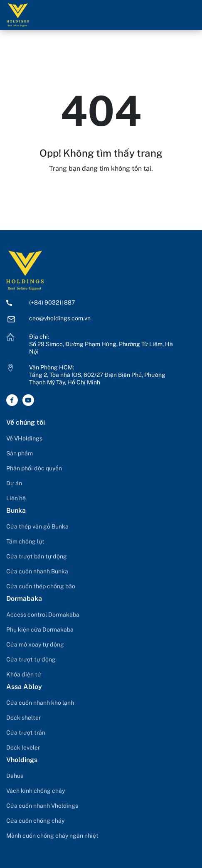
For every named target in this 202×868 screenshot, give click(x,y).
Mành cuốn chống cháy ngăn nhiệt (52, 836)
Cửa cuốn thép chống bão (41, 586)
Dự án (14, 483)
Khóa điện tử (24, 674)
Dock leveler (23, 748)
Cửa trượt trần (26, 733)
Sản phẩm (20, 453)
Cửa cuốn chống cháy (35, 821)
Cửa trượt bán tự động (37, 556)
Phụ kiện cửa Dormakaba (40, 629)
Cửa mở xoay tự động (35, 644)
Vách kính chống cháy (36, 791)
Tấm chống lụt (25, 541)
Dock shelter (23, 718)
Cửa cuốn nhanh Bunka (37, 571)
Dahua (15, 776)
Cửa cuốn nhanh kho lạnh (40, 703)
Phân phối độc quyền (34, 468)
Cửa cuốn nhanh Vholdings (42, 806)
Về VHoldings (24, 438)
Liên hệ (16, 498)
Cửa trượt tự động (31, 659)
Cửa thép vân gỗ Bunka (37, 526)
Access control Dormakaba (43, 615)
